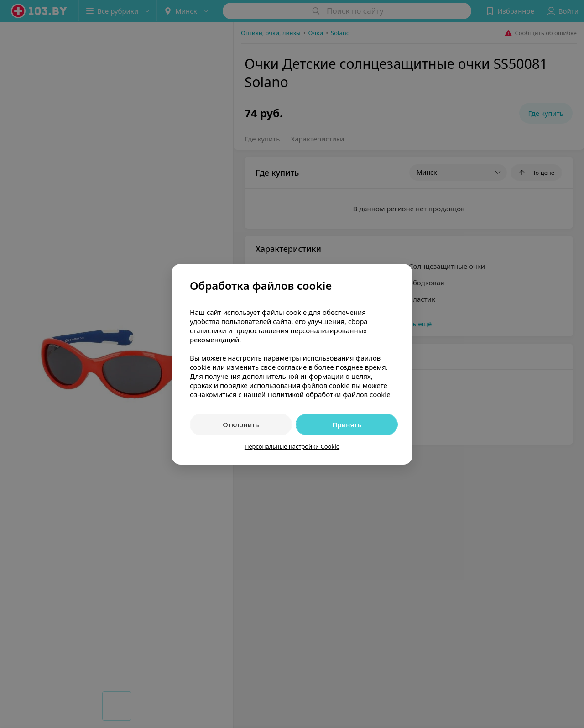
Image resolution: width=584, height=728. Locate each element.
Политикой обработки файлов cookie (329, 394)
